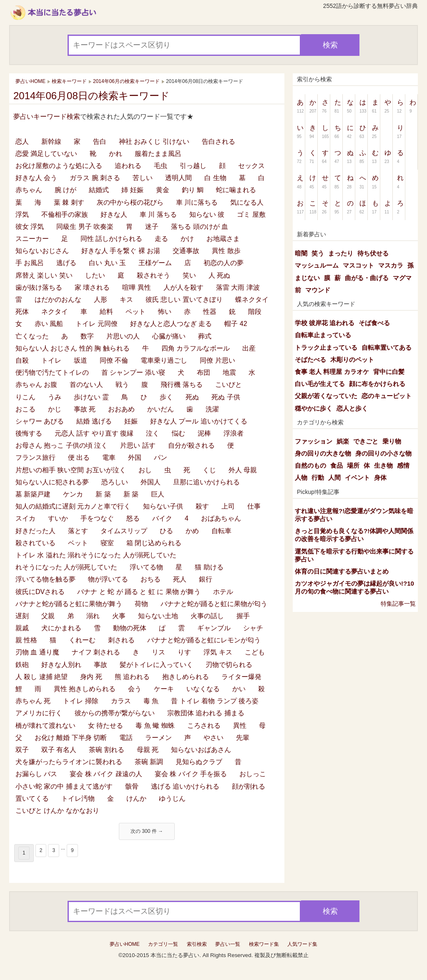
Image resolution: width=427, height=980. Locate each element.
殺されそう (153, 275)
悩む (178, 433)
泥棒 (204, 433)
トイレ (51, 360)
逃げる (66, 263)
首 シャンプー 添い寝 (133, 372)
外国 (135, 457)
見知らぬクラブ (199, 762)
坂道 (80, 360)
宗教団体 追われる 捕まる (206, 713)
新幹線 (51, 142)
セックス (251, 166)
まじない (307, 278)
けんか (136, 798)
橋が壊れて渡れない (45, 726)
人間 (334, 477)
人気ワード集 (302, 944)
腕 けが (65, 190)
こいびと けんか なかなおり (57, 811)
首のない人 (86, 385)
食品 (337, 465)
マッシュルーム (317, 265)
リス (158, 652)
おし (145, 470)
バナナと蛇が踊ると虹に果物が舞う (69, 604)
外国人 (151, 482)
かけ (187, 239)
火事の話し (207, 616)
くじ (209, 470)
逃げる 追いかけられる (185, 786)
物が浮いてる (108, 579)
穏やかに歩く (314, 408)
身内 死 (91, 677)
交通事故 (186, 251)
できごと (366, 441)
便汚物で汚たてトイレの (52, 372)
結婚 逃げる (94, 421)
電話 (126, 738)
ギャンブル (214, 628)
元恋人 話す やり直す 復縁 (94, 433)
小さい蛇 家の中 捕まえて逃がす (64, 786)
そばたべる (310, 360)
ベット (78, 543)
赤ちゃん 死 (33, 701)
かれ (116, 154)
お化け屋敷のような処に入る (59, 166)
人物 (301, 477)
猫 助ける (209, 567)
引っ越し (193, 166)
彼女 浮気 (30, 227)
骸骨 (132, 786)
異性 (240, 726)
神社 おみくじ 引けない (154, 142)
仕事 (254, 506)
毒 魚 (151, 701)
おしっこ (253, 774)
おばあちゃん (221, 518)
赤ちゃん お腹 (36, 385)
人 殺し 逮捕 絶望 (41, 677)
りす (184, 652)
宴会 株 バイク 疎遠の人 (106, 774)
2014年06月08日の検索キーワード (92, 96)
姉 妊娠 (132, 190)
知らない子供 (163, 506)
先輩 (243, 738)
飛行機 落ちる (181, 385)
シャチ (253, 628)
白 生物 (215, 178)
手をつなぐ (97, 518)
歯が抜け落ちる (39, 287)
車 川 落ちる (158, 214)
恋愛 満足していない (46, 154)
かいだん (161, 409)
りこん (25, 397)
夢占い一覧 (228, 944)
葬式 (205, 336)
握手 (243, 616)
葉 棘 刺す (69, 202)
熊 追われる (132, 677)
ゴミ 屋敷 (251, 214)
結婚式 (99, 190)
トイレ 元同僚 (96, 324)
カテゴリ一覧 (163, 944)
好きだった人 (35, 531)
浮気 (22, 214)
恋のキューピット (387, 396)
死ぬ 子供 (226, 397)
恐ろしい (115, 482)
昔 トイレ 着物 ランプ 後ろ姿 (215, 701)
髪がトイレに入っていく (156, 665)
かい (239, 689)
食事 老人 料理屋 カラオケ (332, 372)
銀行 (206, 579)
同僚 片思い (217, 360)
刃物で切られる (229, 665)
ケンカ (73, 494)
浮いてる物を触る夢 (45, 579)
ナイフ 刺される (96, 652)
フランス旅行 (35, 457)
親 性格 (26, 640)
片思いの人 (123, 336)
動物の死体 (130, 628)
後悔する (29, 433)
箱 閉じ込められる (154, 543)
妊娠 (131, 421)
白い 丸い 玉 (107, 263)
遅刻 (22, 616)
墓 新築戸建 (33, 494)
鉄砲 (22, 665)
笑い (189, 275)
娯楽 (343, 441)
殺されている (35, 543)
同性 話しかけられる (111, 239)
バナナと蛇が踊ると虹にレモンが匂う (204, 640)
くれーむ (82, 640)
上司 (228, 506)
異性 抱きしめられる (85, 689)
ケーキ (164, 689)
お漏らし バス (36, 774)
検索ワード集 (264, 944)
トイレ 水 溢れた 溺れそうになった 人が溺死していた (96, 555)
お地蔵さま (223, 239)
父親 (48, 616)
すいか (58, 518)
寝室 (107, 543)
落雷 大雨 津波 (238, 287)
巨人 (158, 494)
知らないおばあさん (201, 750)
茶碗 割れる (106, 750)
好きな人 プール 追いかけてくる (199, 421)
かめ (192, 531)
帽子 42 (236, 324)
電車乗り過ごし (164, 360)
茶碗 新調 (149, 762)
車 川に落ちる (197, 202)
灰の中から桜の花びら (130, 202)
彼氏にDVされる (40, 592)
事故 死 (85, 409)
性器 (210, 312)
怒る (133, 518)
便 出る (79, 457)
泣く (153, 433)
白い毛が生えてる (320, 384)
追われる (128, 166)
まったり (341, 253)
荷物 (141, 604)
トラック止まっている (326, 347)
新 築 (103, 494)
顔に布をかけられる (377, 384)
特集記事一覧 (398, 604)
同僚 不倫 (114, 360)
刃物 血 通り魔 (37, 652)
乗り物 (392, 441)
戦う (122, 385)
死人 (180, 579)
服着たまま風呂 (158, 154)
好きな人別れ (61, 665)
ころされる (204, 726)
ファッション (314, 441)
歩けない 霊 (91, 397)
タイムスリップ (124, 531)
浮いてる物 (146, 567)
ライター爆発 (241, 677)
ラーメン (158, 738)
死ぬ (192, 397)
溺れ (93, 616)
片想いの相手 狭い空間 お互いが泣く (71, 470)
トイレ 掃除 (80, 701)
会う (135, 689)
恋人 (22, 142)
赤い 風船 (49, 324)
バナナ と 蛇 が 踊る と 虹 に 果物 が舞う (139, 592)
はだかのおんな (58, 300)
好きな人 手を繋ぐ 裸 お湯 (121, 251)
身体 (380, 477)
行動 (318, 477)
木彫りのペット (352, 360)
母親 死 (148, 750)
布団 (203, 372)
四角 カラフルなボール (196, 348)
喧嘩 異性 (136, 287)
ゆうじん (172, 798)
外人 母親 (243, 470)
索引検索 (197, 944)
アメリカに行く (39, 713)
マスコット (358, 265)
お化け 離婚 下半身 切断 (71, 738)
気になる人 (247, 202)
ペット (136, 312)
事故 (100, 665)
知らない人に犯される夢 (52, 482)
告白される (219, 142)
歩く (166, 397)
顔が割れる (249, 786)
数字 (87, 336)
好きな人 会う (36, 178)
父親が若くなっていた (326, 396)
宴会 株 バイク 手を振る (191, 774)
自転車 (221, 531)
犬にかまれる (61, 628)
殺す (202, 506)
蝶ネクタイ (252, 300)
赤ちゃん (29, 190)
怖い (165, 312)
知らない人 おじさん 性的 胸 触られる (73, 348)
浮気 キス (218, 652)
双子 (22, 750)
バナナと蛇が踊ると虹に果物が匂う (214, 604)
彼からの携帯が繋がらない (115, 713)
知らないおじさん (42, 251)
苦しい (143, 178)
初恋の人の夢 (224, 263)
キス (126, 300)
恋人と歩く (352, 408)
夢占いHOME (125, 944)
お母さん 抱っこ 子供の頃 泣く (62, 445)
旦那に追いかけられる (206, 482)
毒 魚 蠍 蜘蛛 (155, 726)
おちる (151, 579)
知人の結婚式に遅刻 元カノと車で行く (73, 506)
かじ (55, 409)
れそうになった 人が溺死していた (66, 567)
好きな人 (114, 214)
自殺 (22, 360)
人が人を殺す (183, 287)
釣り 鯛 (193, 190)
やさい (213, 738)
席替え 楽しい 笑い (44, 275)
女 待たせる (105, 726)
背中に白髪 (389, 372)
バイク (162, 518)
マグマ (402, 278)
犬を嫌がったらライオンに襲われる (69, 762)
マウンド (318, 290)
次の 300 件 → (147, 831)
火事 (119, 616)
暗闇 (301, 253)
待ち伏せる (373, 253)
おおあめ (121, 409)
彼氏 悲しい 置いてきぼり (184, 300)
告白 (100, 142)
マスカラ (391, 265)
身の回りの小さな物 (383, 453)
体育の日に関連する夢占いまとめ (342, 571)
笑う (318, 253)
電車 (109, 457)
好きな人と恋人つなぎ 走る (171, 324)
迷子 (152, 227)
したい (95, 275)
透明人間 (178, 178)
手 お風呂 (30, 263)
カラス (121, 701)
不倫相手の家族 (65, 214)
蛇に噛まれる (236, 190)
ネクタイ (55, 312)
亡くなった (32, 336)
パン (161, 457)
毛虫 (161, 166)
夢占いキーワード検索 (47, 117)
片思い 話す (138, 445)
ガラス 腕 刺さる (95, 178)
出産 (249, 348)
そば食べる (374, 323)
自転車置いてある (387, 347)
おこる (25, 409)
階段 (255, 312)
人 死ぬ (219, 275)
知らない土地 (158, 616)
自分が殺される (191, 445)
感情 (403, 465)
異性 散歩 (226, 251)
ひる (166, 531)
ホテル (223, 592)
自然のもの (310, 465)
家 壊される (92, 287)
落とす (78, 531)
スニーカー (32, 239)
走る (161, 239)
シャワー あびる (40, 421)
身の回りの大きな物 (323, 453)
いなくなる (203, 689)
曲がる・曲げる (367, 278)
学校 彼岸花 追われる (325, 323)
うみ (55, 397)
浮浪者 (234, 433)
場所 (353, 465)
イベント (357, 477)
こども (255, 652)
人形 (100, 300)
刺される (121, 640)
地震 (229, 372)
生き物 (383, 465)
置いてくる (32, 798)
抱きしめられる (186, 677)
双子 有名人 (59, 750)
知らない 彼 (207, 214)
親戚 (22, 628)
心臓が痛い (169, 336)
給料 (106, 312)
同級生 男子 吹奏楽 (85, 227)
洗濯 (212, 409)
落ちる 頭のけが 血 (200, 227)
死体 (22, 312)
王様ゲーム (155, 263)
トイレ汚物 (78, 798)
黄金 (163, 190)
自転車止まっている (323, 335)
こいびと (229, 385)
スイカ (25, 518)
